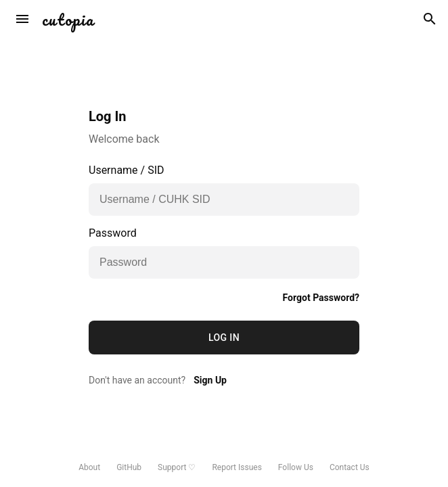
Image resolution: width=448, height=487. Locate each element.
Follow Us (296, 467)
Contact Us (350, 467)
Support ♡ (177, 467)
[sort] (22, 19)
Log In (224, 338)
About (89, 467)
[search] (430, 19)
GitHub (129, 467)
